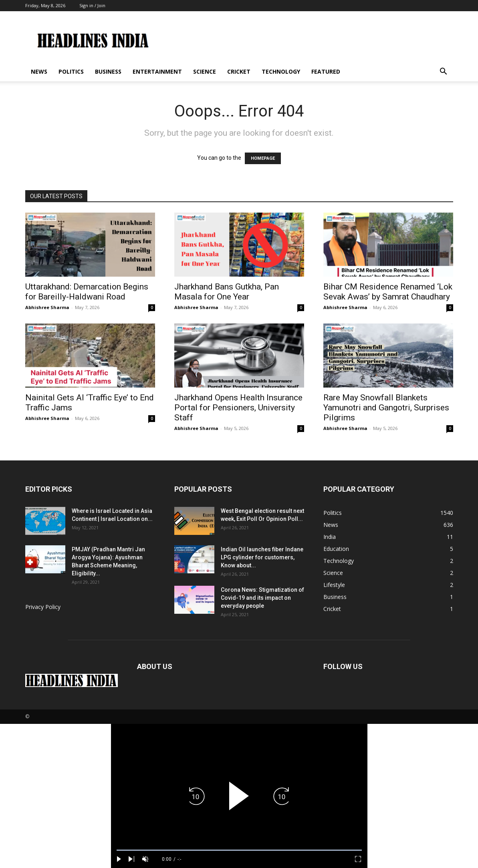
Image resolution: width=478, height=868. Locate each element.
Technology (281, 71)
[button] (444, 72)
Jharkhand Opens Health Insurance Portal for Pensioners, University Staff (238, 408)
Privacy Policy (43, 607)
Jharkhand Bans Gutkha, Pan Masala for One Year (227, 292)
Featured (326, 71)
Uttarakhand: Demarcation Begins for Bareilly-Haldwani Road (87, 292)
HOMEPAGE (263, 158)
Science (205, 71)
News (39, 71)
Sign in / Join (92, 5)
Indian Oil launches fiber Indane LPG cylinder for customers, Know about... (262, 557)
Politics (71, 71)
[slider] (239, 850)
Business (108, 71)
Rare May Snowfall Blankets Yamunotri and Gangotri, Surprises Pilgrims (386, 408)
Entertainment (157, 71)
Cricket (239, 71)
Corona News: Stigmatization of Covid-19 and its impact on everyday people (262, 598)
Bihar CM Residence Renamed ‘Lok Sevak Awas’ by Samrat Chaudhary (388, 292)
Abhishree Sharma (47, 307)
